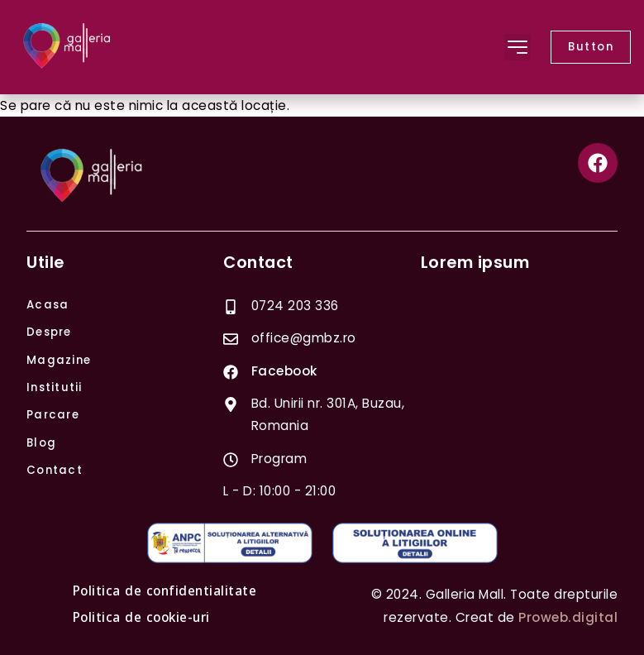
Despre (49, 332)
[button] (518, 47)
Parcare (53, 415)
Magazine (63, 360)
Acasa (48, 305)
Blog (41, 443)
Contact (55, 470)
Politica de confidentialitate (165, 591)
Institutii (59, 388)
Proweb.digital (568, 617)
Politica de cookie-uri (141, 618)
